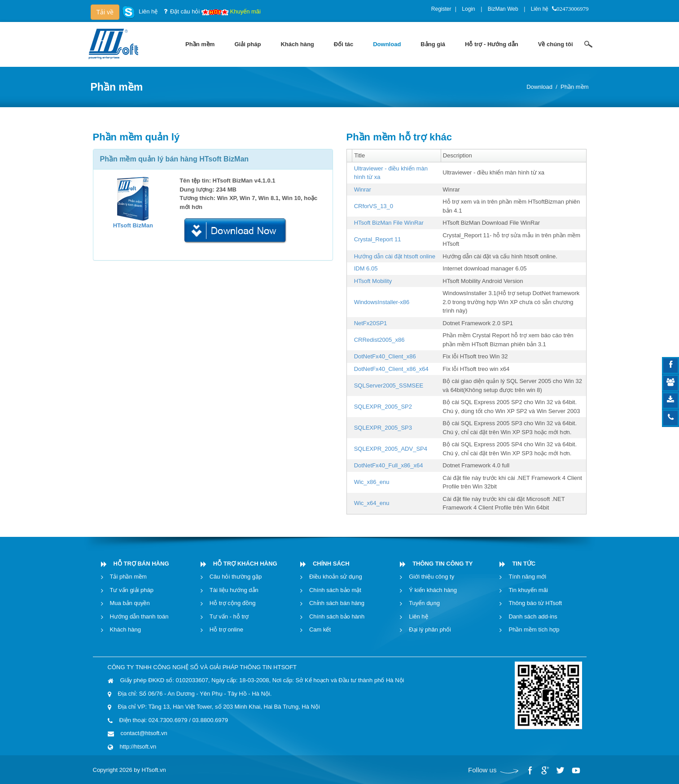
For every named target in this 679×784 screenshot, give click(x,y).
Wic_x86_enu (372, 482)
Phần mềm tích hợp (534, 629)
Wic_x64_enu (372, 503)
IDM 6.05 (366, 268)
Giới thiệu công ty (431, 577)
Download (539, 87)
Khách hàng (125, 629)
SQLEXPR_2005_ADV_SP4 (391, 449)
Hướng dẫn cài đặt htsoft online (395, 256)
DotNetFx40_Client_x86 (385, 356)
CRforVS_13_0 (374, 206)
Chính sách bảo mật (335, 590)
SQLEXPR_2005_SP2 (383, 407)
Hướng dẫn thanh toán (139, 616)
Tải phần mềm (128, 577)
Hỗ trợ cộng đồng (233, 603)
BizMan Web (503, 9)
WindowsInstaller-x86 (382, 302)
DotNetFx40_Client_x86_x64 (391, 369)
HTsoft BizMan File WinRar (389, 223)
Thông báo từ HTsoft (535, 603)
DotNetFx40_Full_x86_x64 (389, 465)
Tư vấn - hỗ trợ (229, 616)
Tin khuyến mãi (528, 590)
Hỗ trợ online (226, 629)
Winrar (363, 189)
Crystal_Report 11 (378, 239)
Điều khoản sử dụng (336, 577)
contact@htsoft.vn (144, 733)
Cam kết (320, 629)
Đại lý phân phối (430, 629)
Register (441, 9)
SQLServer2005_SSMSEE (389, 385)
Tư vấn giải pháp (132, 590)
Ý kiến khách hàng (433, 590)
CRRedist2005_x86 (379, 340)
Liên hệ (540, 9)
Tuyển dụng (424, 603)
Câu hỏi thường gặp (236, 577)
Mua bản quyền (130, 603)
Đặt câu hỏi (185, 11)
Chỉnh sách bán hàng (337, 603)
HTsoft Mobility (373, 281)
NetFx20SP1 (371, 323)
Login (468, 9)
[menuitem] (200, 44)
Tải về (105, 12)
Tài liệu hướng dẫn (234, 590)
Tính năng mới (527, 577)
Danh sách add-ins (533, 616)
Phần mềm (574, 87)
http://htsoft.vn (138, 747)
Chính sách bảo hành (337, 616)
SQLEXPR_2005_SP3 (383, 428)
